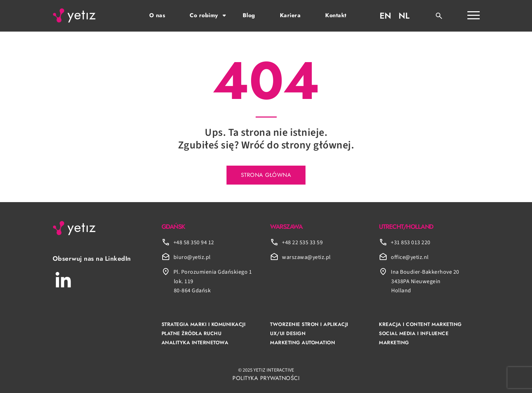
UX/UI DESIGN (288, 333)
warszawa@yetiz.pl (306, 257)
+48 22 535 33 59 (302, 242)
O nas (157, 15)
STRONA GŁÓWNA (266, 175)
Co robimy (204, 15)
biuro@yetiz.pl (192, 257)
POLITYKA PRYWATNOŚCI (266, 378)
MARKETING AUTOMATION (303, 342)
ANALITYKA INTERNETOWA (195, 342)
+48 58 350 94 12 (194, 242)
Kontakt (336, 15)
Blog (249, 15)
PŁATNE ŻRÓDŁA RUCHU (192, 333)
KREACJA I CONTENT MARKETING (420, 324)
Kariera (290, 15)
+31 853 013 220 (411, 242)
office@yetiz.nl (410, 257)
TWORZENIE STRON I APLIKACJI (309, 324)
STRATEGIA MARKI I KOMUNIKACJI (204, 324)
